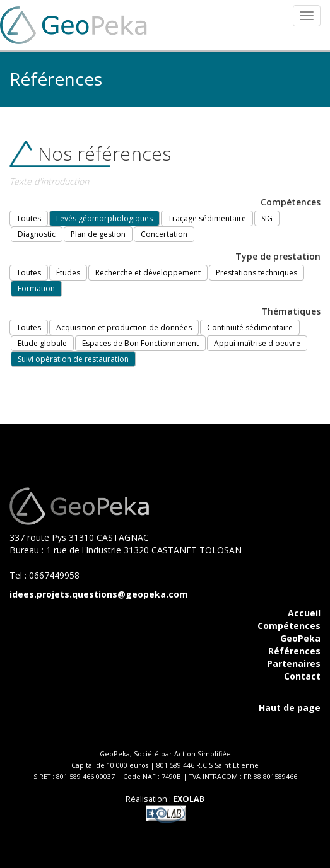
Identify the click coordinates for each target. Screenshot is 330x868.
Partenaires (294, 663)
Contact (302, 676)
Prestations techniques (256, 273)
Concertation (164, 234)
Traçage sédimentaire (207, 218)
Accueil (304, 613)
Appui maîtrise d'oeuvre (257, 343)
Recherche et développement (148, 273)
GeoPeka (300, 638)
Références (294, 651)
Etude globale (42, 343)
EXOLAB (189, 799)
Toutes (29, 218)
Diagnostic (37, 234)
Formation (36, 288)
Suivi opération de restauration (73, 359)
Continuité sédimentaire (250, 327)
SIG (267, 218)
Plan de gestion (98, 234)
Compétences (289, 626)
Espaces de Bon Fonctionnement (140, 343)
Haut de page (290, 708)
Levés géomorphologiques (104, 218)
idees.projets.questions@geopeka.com (99, 594)
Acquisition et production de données (124, 327)
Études (68, 273)
